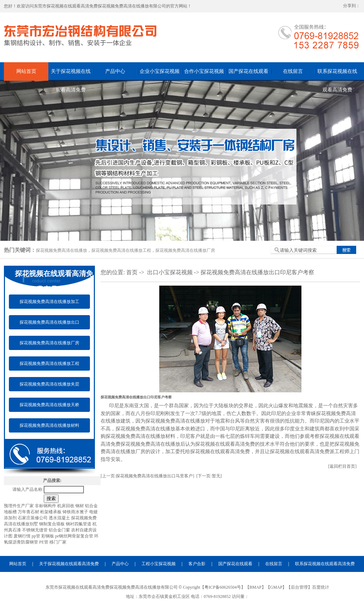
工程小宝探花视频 (159, 564)
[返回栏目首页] (342, 466)
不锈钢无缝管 (35, 530)
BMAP (256, 587)
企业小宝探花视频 (160, 71)
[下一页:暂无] (209, 476)
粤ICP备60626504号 (223, 587)
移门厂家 (58, 542)
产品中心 (115, 71)
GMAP (276, 587)
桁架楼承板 (51, 512)
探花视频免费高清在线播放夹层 (49, 384)
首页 (132, 272)
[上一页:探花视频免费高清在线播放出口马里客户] (147, 476)
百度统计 (321, 587)
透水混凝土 (60, 518)
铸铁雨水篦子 (76, 512)
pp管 (36, 536)
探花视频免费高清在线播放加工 (49, 302)
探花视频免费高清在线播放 (61, 250)
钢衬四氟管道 (79, 524)
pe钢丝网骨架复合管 (75, 536)
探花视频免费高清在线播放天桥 (49, 405)
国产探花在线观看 (248, 71)
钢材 (80, 506)
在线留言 (293, 71)
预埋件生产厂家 (19, 506)
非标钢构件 (46, 506)
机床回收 (66, 506)
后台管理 (299, 587)
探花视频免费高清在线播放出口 (49, 322)
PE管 (44, 542)
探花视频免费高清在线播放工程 (121, 250)
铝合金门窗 (60, 530)
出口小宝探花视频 (170, 272)
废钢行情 (23, 536)
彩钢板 (48, 536)
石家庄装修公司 (33, 518)
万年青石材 (29, 512)
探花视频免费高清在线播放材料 (49, 425)
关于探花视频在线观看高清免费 (71, 75)
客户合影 (197, 564)
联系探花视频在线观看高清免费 (337, 75)
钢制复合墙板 (52, 524)
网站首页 (26, 71)
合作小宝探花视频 (204, 71)
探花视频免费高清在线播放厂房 (185, 250)
